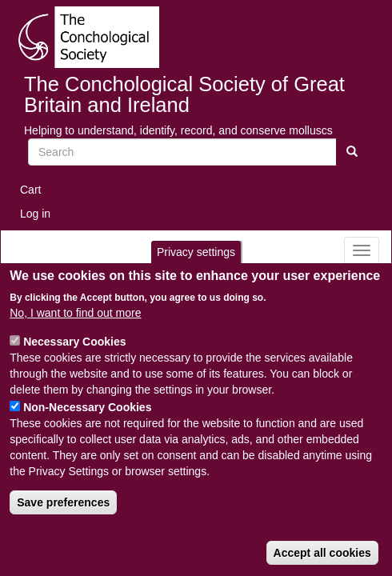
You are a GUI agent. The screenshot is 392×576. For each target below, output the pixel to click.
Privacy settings (196, 252)
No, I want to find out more (75, 313)
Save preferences (63, 502)
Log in (35, 214)
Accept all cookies (322, 553)
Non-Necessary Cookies (87, 407)
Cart (30, 190)
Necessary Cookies (74, 342)
